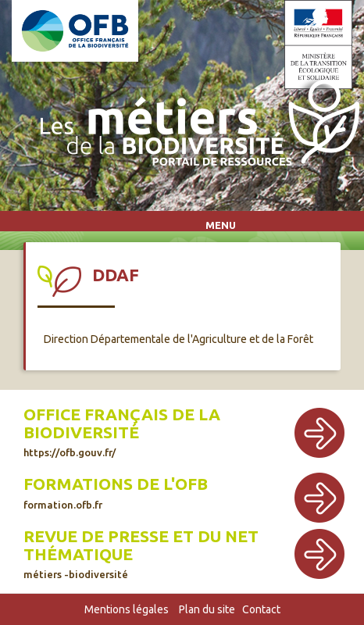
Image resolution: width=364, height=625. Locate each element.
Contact (261, 609)
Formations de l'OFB (116, 492)
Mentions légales (127, 609)
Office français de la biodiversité (122, 432)
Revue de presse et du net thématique (141, 554)
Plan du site (207, 609)
